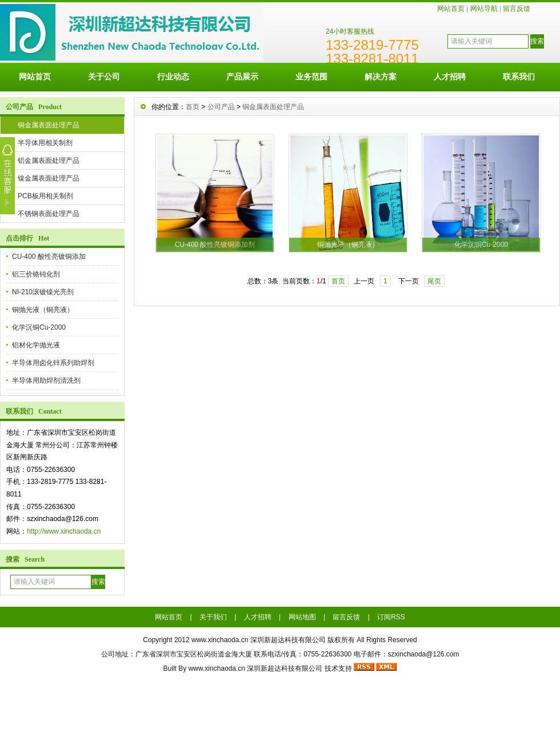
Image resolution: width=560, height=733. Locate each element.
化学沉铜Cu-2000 (39, 327)
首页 (193, 107)
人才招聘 (450, 77)
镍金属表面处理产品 (49, 178)
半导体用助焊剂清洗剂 (46, 380)
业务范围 (311, 77)
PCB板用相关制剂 (45, 196)
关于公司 (104, 77)
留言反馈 (517, 9)
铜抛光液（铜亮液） (43, 310)
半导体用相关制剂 (45, 143)
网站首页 (451, 9)
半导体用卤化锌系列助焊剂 (53, 363)
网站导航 (484, 9)
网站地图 (302, 617)
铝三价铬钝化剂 (36, 274)
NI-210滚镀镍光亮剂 (43, 292)
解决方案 (381, 77)
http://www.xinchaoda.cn (64, 531)
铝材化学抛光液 (36, 345)
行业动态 (173, 77)
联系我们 (519, 77)
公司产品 (221, 107)
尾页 (434, 281)
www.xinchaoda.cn (220, 640)
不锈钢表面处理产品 (49, 214)
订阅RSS (391, 617)
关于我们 (213, 617)
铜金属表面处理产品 (49, 125)
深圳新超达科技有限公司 (285, 668)
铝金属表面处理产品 (49, 161)
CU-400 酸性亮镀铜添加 (49, 257)
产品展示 (242, 77)
